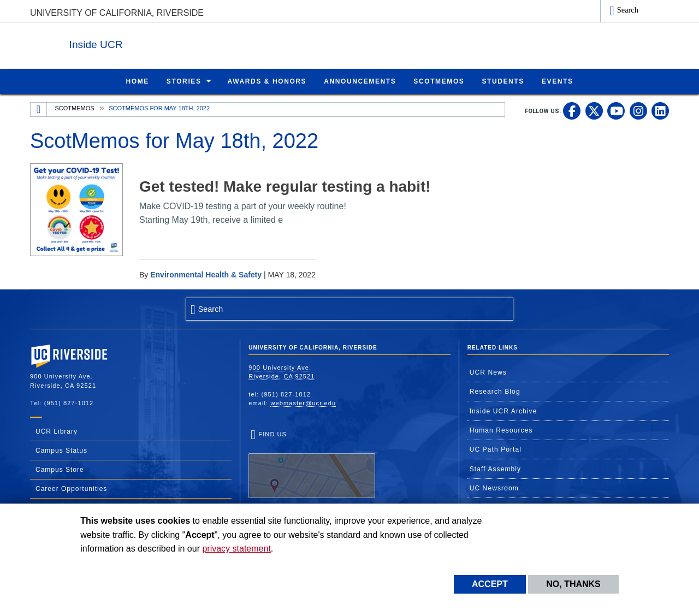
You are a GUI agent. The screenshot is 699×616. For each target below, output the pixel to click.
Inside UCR (163, 43)
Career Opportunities (71, 488)
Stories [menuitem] (184, 81)
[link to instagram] (638, 110)
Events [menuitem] (558, 81)
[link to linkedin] (660, 110)
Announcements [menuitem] (360, 81)
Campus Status (61, 450)
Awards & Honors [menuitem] (267, 81)
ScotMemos (75, 108)
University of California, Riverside (117, 13)
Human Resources (501, 430)
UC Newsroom (494, 488)
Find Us (312, 464)
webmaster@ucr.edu (303, 402)
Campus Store (60, 469)
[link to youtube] (616, 110)
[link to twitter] (594, 110)
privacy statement (236, 549)
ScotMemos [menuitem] (439, 81)
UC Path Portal (496, 449)
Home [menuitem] (137, 81)
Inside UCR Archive (503, 411)
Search (628, 10)
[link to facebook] (572, 110)
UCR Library (57, 431)
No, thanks (573, 584)
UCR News (488, 372)
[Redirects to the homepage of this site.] (39, 109)
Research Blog (495, 391)
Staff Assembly (496, 469)
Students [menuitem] (503, 81)
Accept (490, 584)
